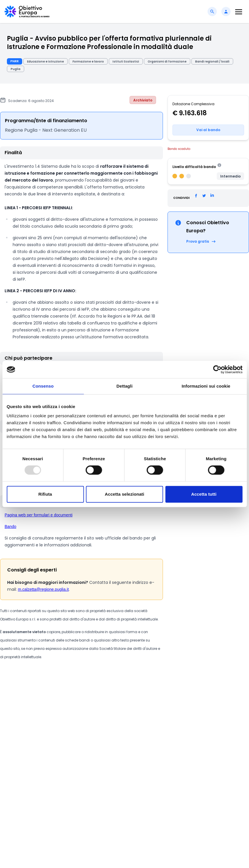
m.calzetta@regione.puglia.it (43, 589)
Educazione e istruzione (45, 62)
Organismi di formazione (167, 62)
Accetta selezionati (125, 494)
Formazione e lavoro (88, 62)
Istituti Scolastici (126, 62)
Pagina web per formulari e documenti (39, 515)
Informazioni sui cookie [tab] (206, 386)
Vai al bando (208, 130)
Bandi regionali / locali (212, 62)
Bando (10, 527)
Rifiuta (45, 494)
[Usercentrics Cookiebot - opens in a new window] (217, 369)
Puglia (16, 69)
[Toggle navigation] (239, 12)
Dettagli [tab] (125, 386)
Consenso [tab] (43, 386)
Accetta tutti (204, 494)
